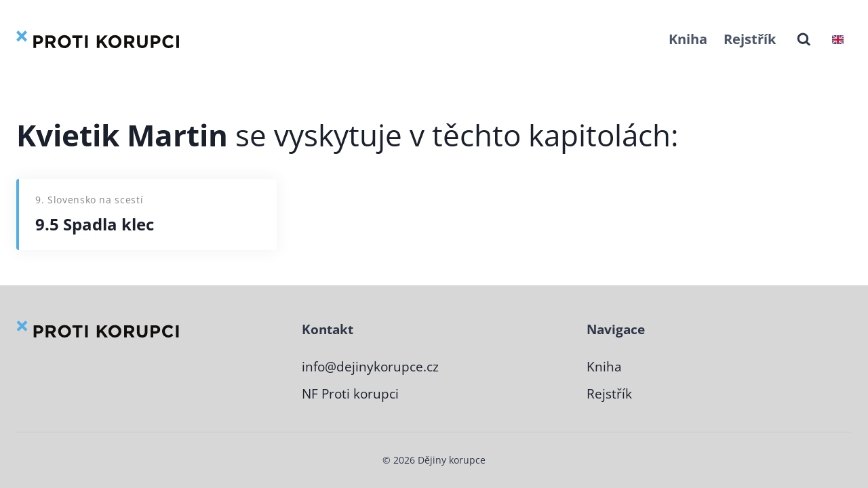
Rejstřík (750, 39)
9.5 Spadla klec (95, 224)
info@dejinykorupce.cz (370, 367)
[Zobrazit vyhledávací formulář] (804, 40)
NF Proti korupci (350, 394)
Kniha (688, 39)
